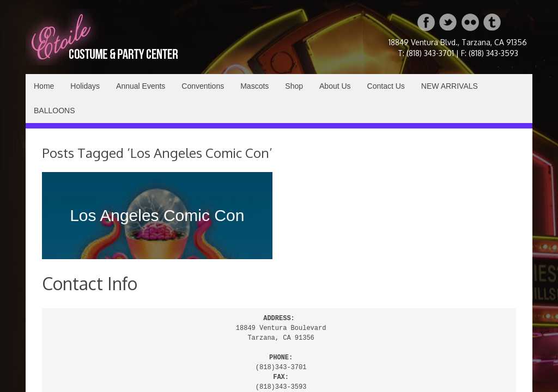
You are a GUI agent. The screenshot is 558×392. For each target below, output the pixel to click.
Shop (294, 86)
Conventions (203, 86)
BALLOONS (54, 111)
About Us (335, 86)
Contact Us (386, 86)
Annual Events (141, 86)
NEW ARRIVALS (450, 86)
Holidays (85, 86)
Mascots (254, 86)
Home (44, 86)
